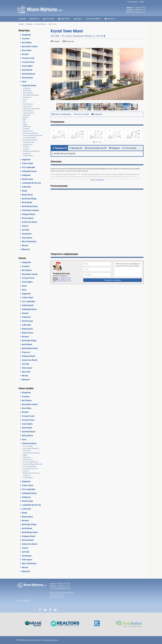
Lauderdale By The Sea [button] (31, 183)
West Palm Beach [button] (29, 241)
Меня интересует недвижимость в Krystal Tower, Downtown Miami (128, 269)
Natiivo (25, 124)
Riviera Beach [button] (28, 218)
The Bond (26, 147)
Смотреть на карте (81, 114)
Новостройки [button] (93, 19)
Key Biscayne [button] (27, 179)
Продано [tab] (114, 148)
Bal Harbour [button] (27, 42)
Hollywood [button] (26, 175)
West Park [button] (26, 372)
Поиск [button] (22, 19)
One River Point (28, 131)
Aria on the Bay (28, 93)
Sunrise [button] (25, 226)
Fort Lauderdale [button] (28, 167)
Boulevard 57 (27, 97)
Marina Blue (27, 115)
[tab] (33, 35)
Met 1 (25, 120)
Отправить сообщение (112, 280)
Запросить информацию (62, 114)
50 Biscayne (27, 88)
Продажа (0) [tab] (60, 148)
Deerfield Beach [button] (28, 74)
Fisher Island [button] (27, 163)
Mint (24, 122)
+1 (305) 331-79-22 (139, 8)
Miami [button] (24, 191)
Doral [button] (24, 82)
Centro (25, 100)
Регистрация (132, 2)
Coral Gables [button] (27, 66)
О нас (19, 601)
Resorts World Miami (30, 138)
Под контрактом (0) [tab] (95, 148)
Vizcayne (26, 149)
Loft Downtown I (28, 111)
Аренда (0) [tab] (76, 148)
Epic (24, 102)
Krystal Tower (27, 106)
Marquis (26, 118)
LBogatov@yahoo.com (138, 12)
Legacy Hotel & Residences (32, 109)
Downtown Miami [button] (29, 85)
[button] (141, 47)
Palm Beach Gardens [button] (30, 210)
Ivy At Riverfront (28, 104)
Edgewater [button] (26, 160)
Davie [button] (24, 286)
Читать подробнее (97, 180)
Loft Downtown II (29, 113)
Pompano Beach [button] (28, 214)
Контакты (27, 601)
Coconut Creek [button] (28, 58)
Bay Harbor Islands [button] (30, 46)
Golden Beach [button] (27, 305)
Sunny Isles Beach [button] (29, 222)
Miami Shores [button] (27, 333)
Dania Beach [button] (27, 70)
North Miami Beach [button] (30, 206)
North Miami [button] (27, 202)
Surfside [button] (25, 230)
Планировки (97, 114)
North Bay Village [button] (29, 199)
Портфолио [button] (49, 19)
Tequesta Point (28, 144)
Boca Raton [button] (26, 50)
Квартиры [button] (64, 19)
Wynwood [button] (26, 249)
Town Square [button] (27, 238)
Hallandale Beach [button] (29, 171)
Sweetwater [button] (27, 234)
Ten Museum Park (29, 142)
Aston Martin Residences (31, 95)
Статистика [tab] (129, 148)
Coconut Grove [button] (28, 62)
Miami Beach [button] (27, 195)
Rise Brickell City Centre (30, 140)
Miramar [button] (25, 337)
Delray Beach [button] (27, 78)
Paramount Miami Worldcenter (33, 135)
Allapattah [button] (26, 35)
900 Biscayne (27, 91)
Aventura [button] (26, 39)
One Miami (26, 129)
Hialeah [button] (25, 313)
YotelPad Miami (28, 156)
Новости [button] (34, 19)
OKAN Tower (27, 126)
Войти (142, 2)
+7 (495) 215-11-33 (139, 10)
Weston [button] (25, 245)
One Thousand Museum (31, 133)
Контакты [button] (110, 19)
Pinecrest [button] (26, 352)
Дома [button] (78, 19)
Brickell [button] (25, 54)
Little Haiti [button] (26, 187)
